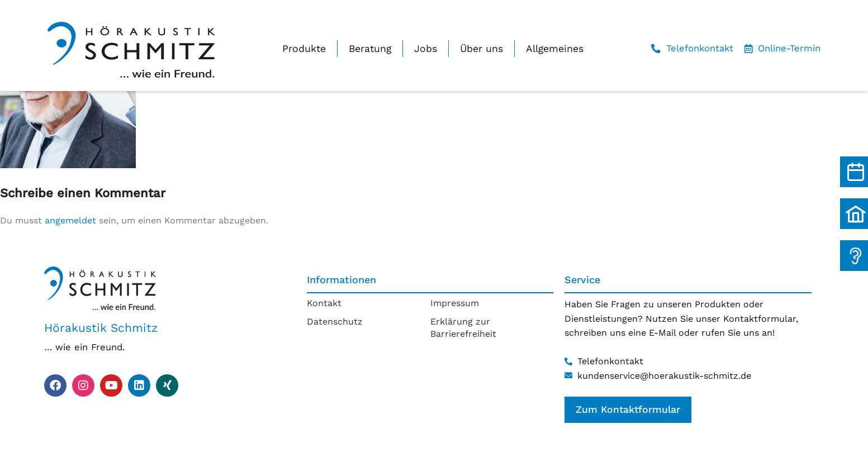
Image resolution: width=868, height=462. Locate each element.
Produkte (304, 49)
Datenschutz (335, 322)
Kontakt (324, 303)
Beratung (370, 49)
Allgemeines (555, 49)
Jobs (426, 49)
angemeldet (70, 220)
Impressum (455, 303)
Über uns (482, 49)
